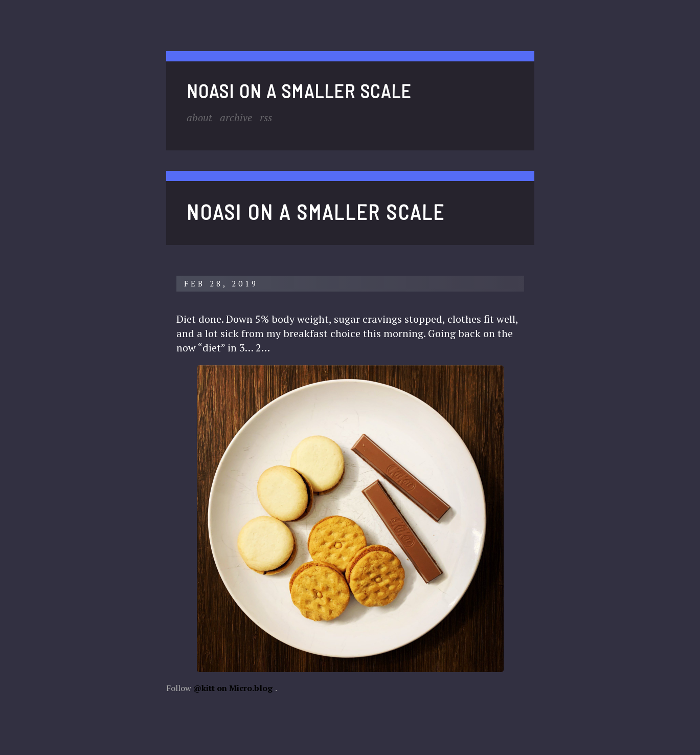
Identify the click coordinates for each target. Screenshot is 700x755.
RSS (266, 117)
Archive (236, 117)
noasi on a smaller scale (299, 91)
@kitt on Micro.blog (233, 688)
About (199, 117)
